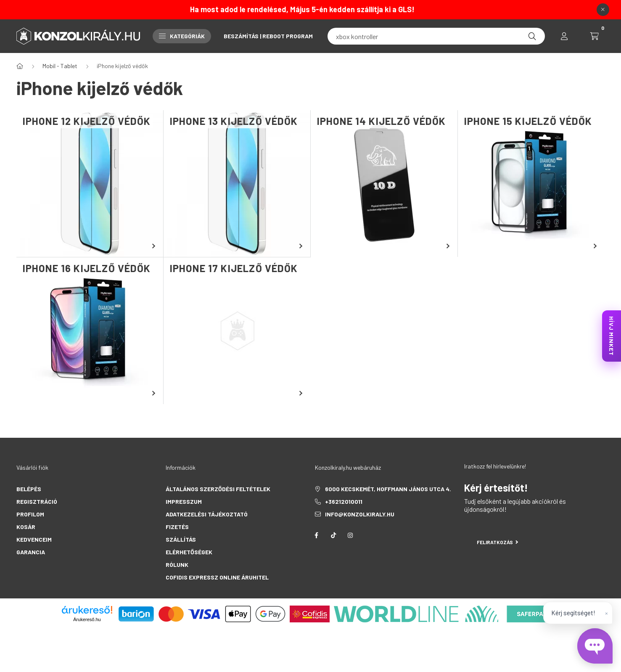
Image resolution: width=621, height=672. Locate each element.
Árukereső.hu (87, 619)
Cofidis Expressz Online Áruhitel (217, 577)
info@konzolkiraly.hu (360, 514)
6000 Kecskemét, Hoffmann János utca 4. (388, 489)
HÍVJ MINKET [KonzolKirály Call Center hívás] (612, 336)
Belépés (29, 489)
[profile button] (564, 36)
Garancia (31, 552)
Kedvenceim (34, 539)
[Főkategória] (20, 66)
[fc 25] (436, 36)
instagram (350, 535)
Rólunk (177, 565)
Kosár (26, 527)
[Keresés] (532, 36)
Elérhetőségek (189, 552)
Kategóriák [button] (182, 36)
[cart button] (595, 36)
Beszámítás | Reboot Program (268, 36)
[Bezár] (603, 10)
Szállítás (181, 539)
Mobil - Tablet (60, 66)
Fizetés (177, 527)
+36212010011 (344, 501)
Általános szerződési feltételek (218, 489)
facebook (317, 535)
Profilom (30, 514)
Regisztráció (37, 501)
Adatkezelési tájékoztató (207, 514)
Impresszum (184, 501)
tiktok (333, 535)
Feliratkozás (498, 542)
